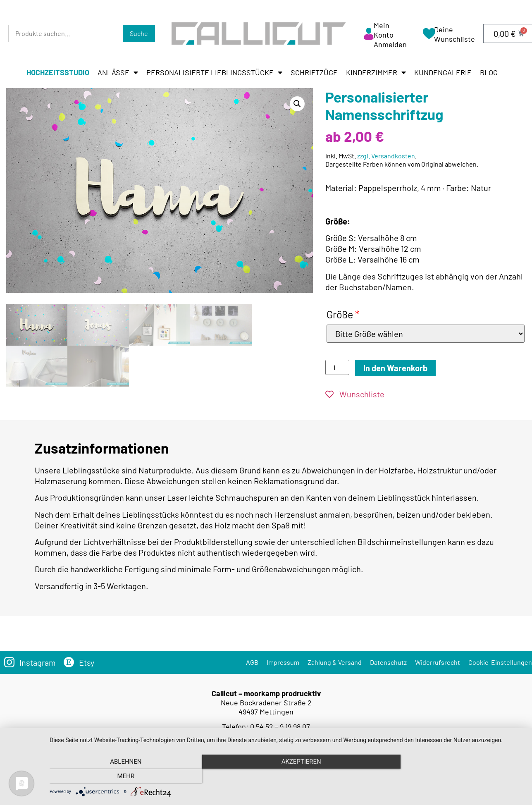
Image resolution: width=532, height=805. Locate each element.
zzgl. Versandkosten (386, 156)
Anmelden (390, 44)
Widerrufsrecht (438, 660)
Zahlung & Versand (335, 660)
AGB (252, 660)
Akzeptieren (286, 776)
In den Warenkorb (395, 368)
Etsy (87, 661)
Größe (343, 314)
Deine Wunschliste (454, 34)
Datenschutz (388, 660)
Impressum (283, 660)
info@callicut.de (278, 733)
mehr (453, 776)
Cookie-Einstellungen (500, 660)
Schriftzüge (314, 72)
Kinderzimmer (376, 72)
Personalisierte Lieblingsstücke (214, 72)
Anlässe (118, 72)
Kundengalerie (443, 72)
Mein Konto (384, 30)
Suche (139, 33)
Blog (489, 72)
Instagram (38, 661)
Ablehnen (121, 776)
